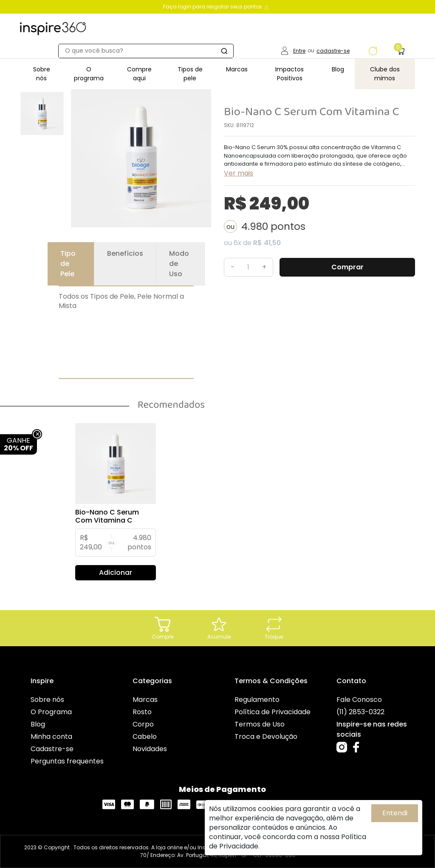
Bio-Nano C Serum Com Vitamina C (107, 516)
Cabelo (145, 737)
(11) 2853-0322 (360, 712)
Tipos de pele (190, 74)
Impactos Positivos (290, 74)
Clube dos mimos (385, 74)
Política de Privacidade (273, 712)
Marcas (237, 69)
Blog (338, 69)
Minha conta (51, 737)
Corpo (143, 724)
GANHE (18, 444)
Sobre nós (42, 74)
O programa (89, 74)
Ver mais (239, 173)
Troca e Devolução (266, 737)
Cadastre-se (52, 749)
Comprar (347, 267)
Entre (299, 51)
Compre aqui (139, 74)
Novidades (150, 749)
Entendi (395, 813)
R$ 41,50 (267, 243)
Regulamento (257, 700)
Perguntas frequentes (67, 761)
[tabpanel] (116, 502)
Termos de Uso (260, 724)
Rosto (142, 712)
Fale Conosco (359, 700)
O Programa (51, 712)
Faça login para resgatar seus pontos (216, 7)
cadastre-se (333, 51)
